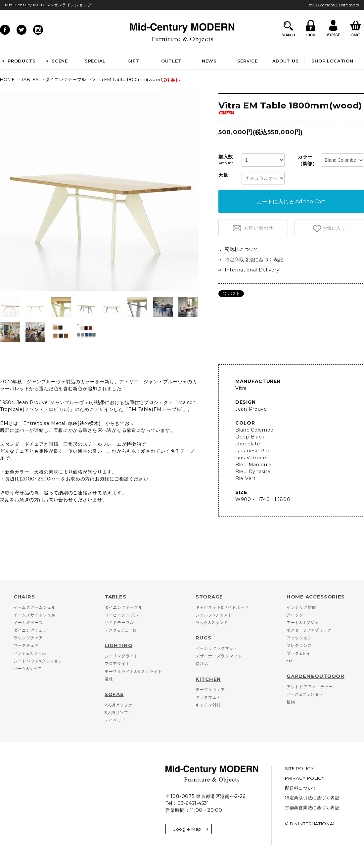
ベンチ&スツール (30, 653)
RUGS (204, 638)
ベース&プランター (305, 694)
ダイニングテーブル (66, 79)
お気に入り (333, 228)
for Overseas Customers (334, 5)
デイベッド (115, 720)
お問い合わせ (258, 228)
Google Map (190, 829)
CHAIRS (24, 597)
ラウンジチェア (28, 638)
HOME (7, 79)
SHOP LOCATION (332, 61)
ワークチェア (26, 645)
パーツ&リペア (28, 668)
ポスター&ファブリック (309, 630)
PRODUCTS (19, 61)
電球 (109, 679)
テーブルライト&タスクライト (133, 671)
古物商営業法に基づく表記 (312, 807)
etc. (290, 661)
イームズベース (28, 622)
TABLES (30, 79)
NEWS (209, 61)
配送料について (239, 249)
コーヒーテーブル (121, 615)
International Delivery (249, 270)
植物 (291, 702)
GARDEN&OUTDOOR (316, 676)
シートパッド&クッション (38, 661)
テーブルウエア (210, 690)
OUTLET (171, 61)
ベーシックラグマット (217, 648)
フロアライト (117, 663)
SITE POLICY (299, 768)
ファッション (299, 638)
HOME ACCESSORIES (316, 597)
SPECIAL (95, 61)
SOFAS (114, 694)
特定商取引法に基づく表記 (251, 260)
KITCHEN (208, 679)
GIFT (133, 61)
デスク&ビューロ (121, 630)
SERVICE (248, 61)
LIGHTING (118, 645)
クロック (295, 615)
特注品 (202, 663)
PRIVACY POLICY (305, 778)
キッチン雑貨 (208, 705)
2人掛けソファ (118, 705)
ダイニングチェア (30, 630)
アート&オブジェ (303, 622)
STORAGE (209, 597)
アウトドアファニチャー (310, 687)
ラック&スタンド (212, 622)
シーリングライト (121, 656)
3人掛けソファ (118, 712)
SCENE (57, 61)
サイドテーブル (119, 622)
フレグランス (299, 645)
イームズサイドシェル (35, 615)
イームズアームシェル (35, 607)
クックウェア (208, 697)
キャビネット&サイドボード (222, 607)
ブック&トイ (298, 653)
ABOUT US (286, 61)
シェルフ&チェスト (214, 615)
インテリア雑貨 (301, 607)
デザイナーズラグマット (219, 656)
